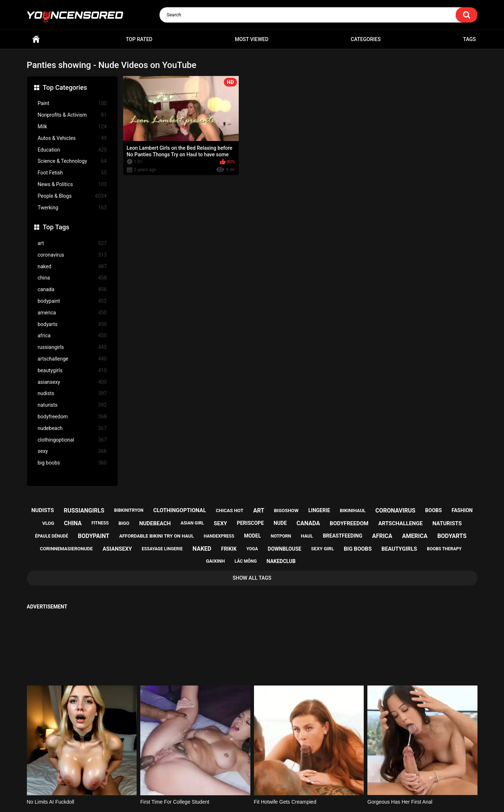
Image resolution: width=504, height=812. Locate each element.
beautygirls (72, 371)
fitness (100, 523)
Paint (72, 103)
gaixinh (215, 561)
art (72, 243)
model (253, 536)
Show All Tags (252, 578)
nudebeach (72, 428)
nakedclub (281, 561)
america (72, 313)
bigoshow (286, 510)
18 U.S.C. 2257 (289, 778)
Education (72, 150)
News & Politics (72, 184)
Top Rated (139, 39)
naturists (72, 405)
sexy (72, 451)
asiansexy (72, 382)
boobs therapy (444, 549)
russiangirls (72, 347)
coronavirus (72, 255)
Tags (469, 39)
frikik (229, 549)
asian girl (192, 523)
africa (72, 336)
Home (36, 39)
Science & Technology (72, 161)
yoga (252, 549)
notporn (281, 536)
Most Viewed (251, 39)
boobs (434, 510)
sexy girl (322, 549)
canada (72, 290)
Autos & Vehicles (72, 138)
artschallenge (72, 359)
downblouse (285, 549)
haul (307, 536)
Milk (72, 127)
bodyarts (72, 324)
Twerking (72, 208)
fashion (462, 510)
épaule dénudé (51, 536)
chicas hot (230, 510)
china (72, 278)
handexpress (219, 536)
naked (72, 267)
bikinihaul (353, 510)
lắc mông (246, 561)
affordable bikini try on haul (157, 536)
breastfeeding (342, 536)
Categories (366, 39)
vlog (48, 523)
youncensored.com (245, 798)
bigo (124, 523)
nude (280, 523)
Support (242, 778)
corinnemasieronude (66, 549)
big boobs (72, 463)
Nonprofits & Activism (72, 115)
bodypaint (72, 301)
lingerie (319, 510)
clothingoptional (72, 440)
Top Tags (56, 227)
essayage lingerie (162, 549)
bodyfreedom (72, 417)
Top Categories (65, 87)
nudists (72, 393)
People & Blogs (72, 196)
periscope (250, 523)
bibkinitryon (129, 510)
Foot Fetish (72, 173)
